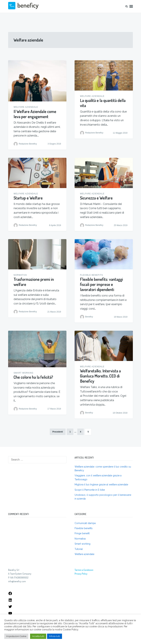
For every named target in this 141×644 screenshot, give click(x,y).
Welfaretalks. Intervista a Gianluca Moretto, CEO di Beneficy (100, 376)
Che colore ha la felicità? (33, 377)
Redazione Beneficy (28, 144)
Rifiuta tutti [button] (55, 636)
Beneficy (89, 317)
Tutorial (79, 549)
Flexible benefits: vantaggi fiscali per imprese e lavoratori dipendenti (102, 284)
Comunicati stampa (85, 523)
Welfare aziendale (26, 107)
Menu (131, 6)
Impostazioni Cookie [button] (16, 636)
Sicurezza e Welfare (96, 198)
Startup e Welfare (28, 198)
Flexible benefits (91, 275)
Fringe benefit (82, 533)
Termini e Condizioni (84, 570)
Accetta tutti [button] (38, 636)
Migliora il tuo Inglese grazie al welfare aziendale (101, 485)
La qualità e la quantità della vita (103, 103)
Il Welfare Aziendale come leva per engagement (35, 114)
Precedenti (58, 432)
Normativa (20, 275)
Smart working (24, 373)
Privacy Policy (81, 574)
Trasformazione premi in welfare (34, 282)
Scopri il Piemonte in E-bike (90, 490)
